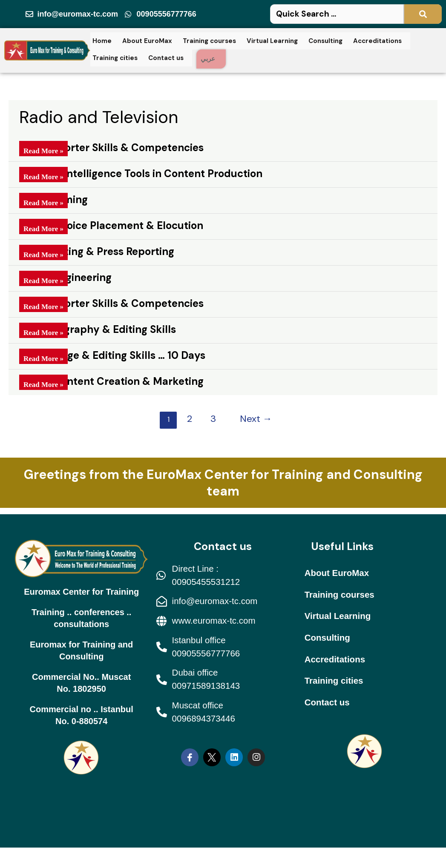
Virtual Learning (272, 42)
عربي (210, 59)
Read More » (43, 150)
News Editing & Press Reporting (97, 251)
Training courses (209, 42)
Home (102, 42)
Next (256, 419)
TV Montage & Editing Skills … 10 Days (112, 355)
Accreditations (377, 42)
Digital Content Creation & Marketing (111, 381)
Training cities (115, 57)
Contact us (166, 57)
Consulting (325, 42)
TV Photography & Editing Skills (98, 329)
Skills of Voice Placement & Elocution (111, 225)
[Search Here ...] (356, 15)
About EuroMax (147, 42)
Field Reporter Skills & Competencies (111, 148)
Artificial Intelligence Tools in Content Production (141, 173)
